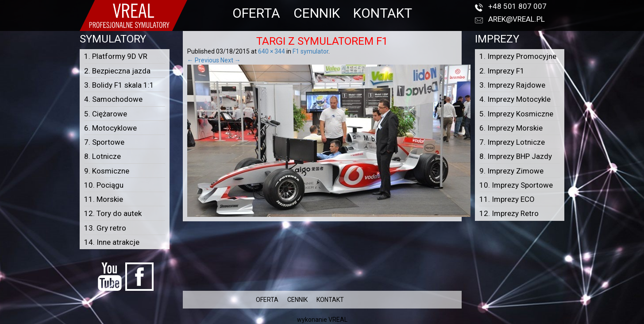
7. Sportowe (104, 142)
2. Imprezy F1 (502, 71)
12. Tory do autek (113, 213)
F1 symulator (310, 51)
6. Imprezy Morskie (511, 128)
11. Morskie (104, 199)
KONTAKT (383, 13)
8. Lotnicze (102, 156)
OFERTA (256, 13)
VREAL (338, 320)
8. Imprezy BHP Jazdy (516, 156)
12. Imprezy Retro (509, 213)
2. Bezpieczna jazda (117, 71)
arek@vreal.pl (517, 19)
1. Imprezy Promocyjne (518, 56)
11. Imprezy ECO (507, 199)
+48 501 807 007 (517, 6)
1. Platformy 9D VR (116, 56)
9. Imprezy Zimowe (511, 171)
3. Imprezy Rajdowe (512, 85)
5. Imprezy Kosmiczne (516, 114)
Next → (231, 60)
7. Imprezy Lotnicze (512, 142)
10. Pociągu (104, 185)
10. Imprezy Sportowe (516, 185)
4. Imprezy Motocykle (515, 99)
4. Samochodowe (113, 99)
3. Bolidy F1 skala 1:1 (119, 85)
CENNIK (317, 13)
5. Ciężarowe (106, 114)
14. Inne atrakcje (112, 242)
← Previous (203, 60)
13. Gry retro (105, 228)
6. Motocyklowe (110, 128)
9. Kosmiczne (107, 171)
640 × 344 (272, 51)
